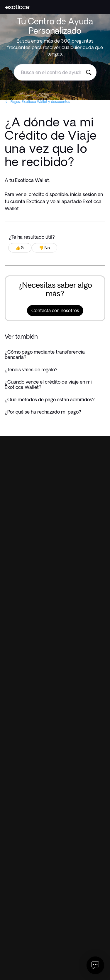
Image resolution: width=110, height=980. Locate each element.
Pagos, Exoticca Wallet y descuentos (37, 102)
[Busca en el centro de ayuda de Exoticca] (89, 72)
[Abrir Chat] (95, 965)
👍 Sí (20, 248)
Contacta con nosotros (55, 311)
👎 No (44, 248)
